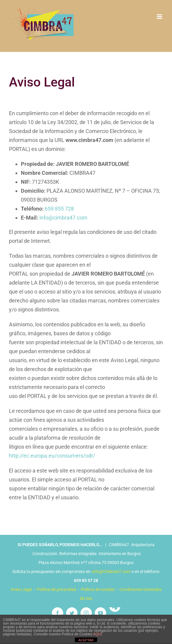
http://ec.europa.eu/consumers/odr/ (52, 456)
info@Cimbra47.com (111, 572)
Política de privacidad (56, 589)
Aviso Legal (21, 589)
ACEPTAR (86, 640)
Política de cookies (98, 589)
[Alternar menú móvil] (160, 17)
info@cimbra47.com (63, 218)
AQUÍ (97, 634)
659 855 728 (59, 209)
